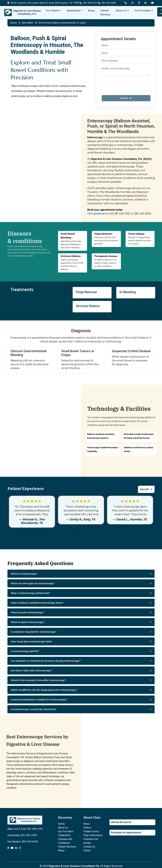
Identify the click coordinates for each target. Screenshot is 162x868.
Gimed (14, 23)
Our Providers (66, 831)
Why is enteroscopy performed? (30, 593)
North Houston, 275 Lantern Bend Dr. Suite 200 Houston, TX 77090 (44, 3)
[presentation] (125, 83)
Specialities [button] (73, 10)
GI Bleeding (128, 292)
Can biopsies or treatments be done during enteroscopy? (46, 661)
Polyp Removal (86, 292)
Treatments (64, 835)
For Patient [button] (52, 10)
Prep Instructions (93, 835)
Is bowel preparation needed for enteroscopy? (39, 700)
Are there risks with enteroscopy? (31, 670)
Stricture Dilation (88, 306)
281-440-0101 (89, 3)
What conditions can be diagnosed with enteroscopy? (44, 690)
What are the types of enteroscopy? (33, 583)
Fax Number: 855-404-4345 (23, 842)
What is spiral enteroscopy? (28, 622)
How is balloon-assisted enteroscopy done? (37, 603)
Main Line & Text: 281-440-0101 (25, 829)
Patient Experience (25, 489)
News (87, 824)
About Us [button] (121, 10)
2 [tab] (79, 532)
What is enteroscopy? (24, 574)
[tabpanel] (32, 512)
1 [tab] (75, 532)
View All (146, 489)
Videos (87, 828)
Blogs (92, 10)
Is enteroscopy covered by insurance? (34, 709)
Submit (126, 98)
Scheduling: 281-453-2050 (22, 835)
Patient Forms (91, 831)
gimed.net (99, 214)
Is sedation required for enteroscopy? (34, 632)
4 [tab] (89, 532)
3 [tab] (84, 532)
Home (61, 824)
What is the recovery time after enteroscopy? (38, 680)
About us (63, 828)
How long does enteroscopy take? (31, 641)
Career (87, 850)
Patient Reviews (105, 13)
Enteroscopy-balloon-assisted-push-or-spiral (62, 23)
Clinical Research (121, 822)
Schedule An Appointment (126, 833)
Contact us (89, 847)
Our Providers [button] (143, 10)
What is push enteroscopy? (27, 612)
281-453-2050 (107, 3)
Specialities (30, 23)
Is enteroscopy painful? (25, 651)
